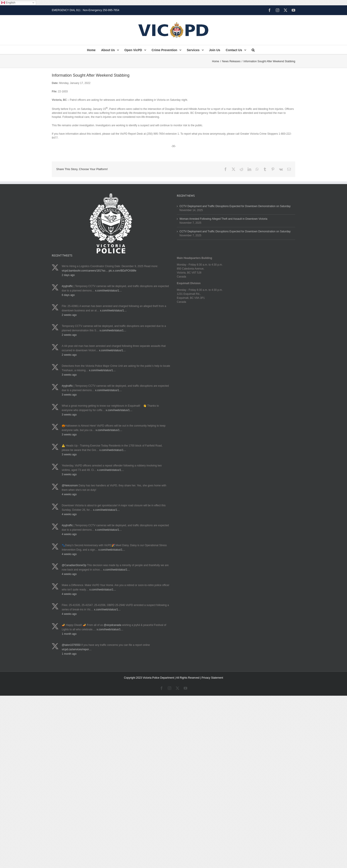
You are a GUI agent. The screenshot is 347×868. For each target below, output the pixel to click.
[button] (253, 50)
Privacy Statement (212, 678)
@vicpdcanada (112, 625)
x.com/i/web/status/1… (109, 291)
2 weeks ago (69, 315)
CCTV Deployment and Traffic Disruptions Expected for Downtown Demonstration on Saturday (235, 206)
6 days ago (68, 295)
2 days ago (68, 275)
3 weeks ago (69, 375)
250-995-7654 (111, 10)
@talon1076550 (71, 645)
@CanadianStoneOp (74, 565)
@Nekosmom (70, 485)
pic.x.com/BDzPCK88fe (122, 271)
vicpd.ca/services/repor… (77, 649)
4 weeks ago (69, 494)
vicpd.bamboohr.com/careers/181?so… (85, 271)
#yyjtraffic (67, 286)
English (8, 3)
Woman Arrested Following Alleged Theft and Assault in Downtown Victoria (223, 219)
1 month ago (69, 634)
